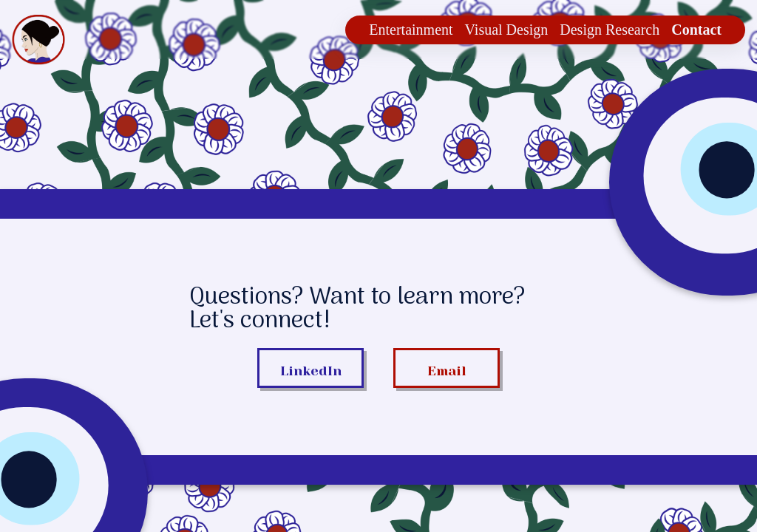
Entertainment (411, 30)
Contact (696, 30)
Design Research (610, 30)
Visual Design (507, 30)
